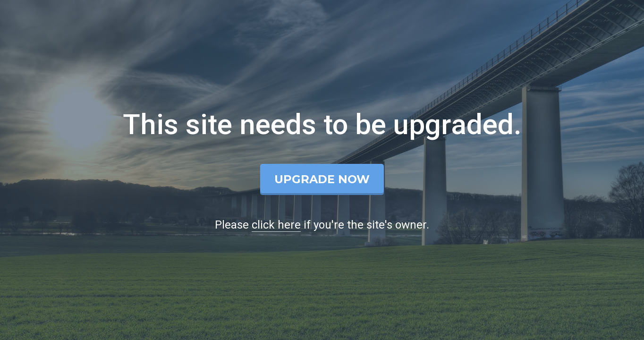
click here (276, 225)
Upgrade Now (322, 179)
